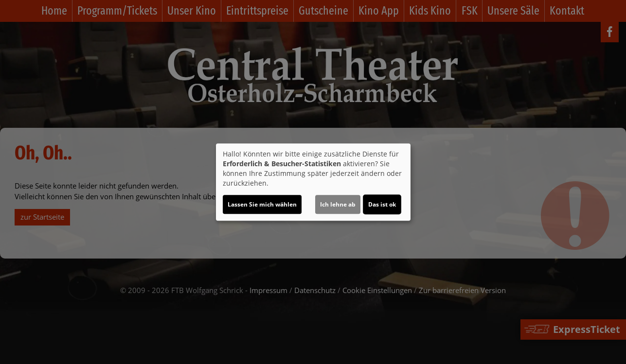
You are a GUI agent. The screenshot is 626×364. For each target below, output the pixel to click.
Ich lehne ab (338, 204)
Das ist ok (382, 204)
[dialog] (313, 182)
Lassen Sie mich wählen (262, 204)
